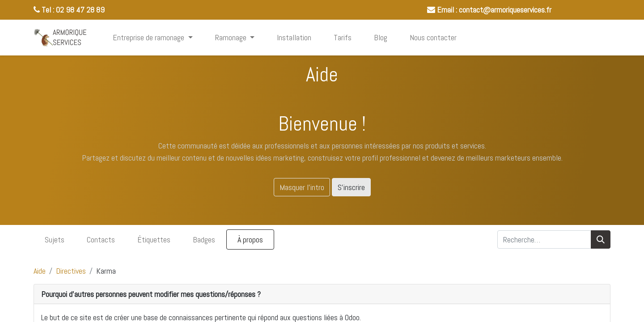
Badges (204, 239)
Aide (40, 271)
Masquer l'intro (302, 187)
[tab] (322, 294)
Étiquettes (154, 239)
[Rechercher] (601, 239)
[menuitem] (294, 37)
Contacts (101, 239)
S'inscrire (351, 187)
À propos (250, 239)
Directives (71, 271)
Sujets (55, 239)
